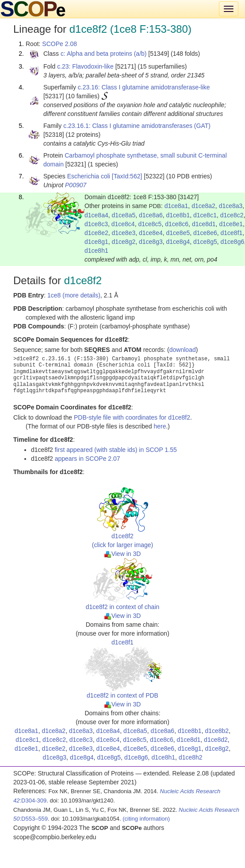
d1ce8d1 (204, 224)
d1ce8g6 (233, 242)
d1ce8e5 (178, 233)
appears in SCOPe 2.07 (88, 459)
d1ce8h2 (191, 757)
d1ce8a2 (203, 206)
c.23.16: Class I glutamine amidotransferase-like (144, 87)
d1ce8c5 (150, 224)
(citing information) (146, 819)
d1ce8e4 (151, 233)
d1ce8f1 (232, 233)
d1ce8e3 (124, 233)
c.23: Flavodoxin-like (85, 66)
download (183, 350)
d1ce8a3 (231, 206)
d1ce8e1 (231, 224)
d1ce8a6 (151, 215)
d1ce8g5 (205, 242)
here (160, 426)
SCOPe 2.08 (59, 44)
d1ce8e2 (96, 233)
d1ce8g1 (96, 242)
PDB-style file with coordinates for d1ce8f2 (132, 417)
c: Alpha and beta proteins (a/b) (104, 54)
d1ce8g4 (178, 242)
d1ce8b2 (217, 731)
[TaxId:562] (127, 176)
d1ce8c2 (232, 215)
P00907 (76, 185)
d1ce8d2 (216, 740)
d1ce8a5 (124, 215)
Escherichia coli (89, 176)
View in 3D (123, 554)
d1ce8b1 (178, 215)
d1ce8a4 (96, 215)
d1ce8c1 (205, 215)
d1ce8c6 (177, 224)
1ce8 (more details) (74, 295)
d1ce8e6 (205, 233)
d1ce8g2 (124, 242)
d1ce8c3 (96, 224)
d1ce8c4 (123, 224)
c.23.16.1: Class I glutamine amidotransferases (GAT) (137, 126)
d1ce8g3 (151, 242)
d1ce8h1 (96, 251)
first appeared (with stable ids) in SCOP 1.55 (116, 450)
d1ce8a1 (176, 206)
